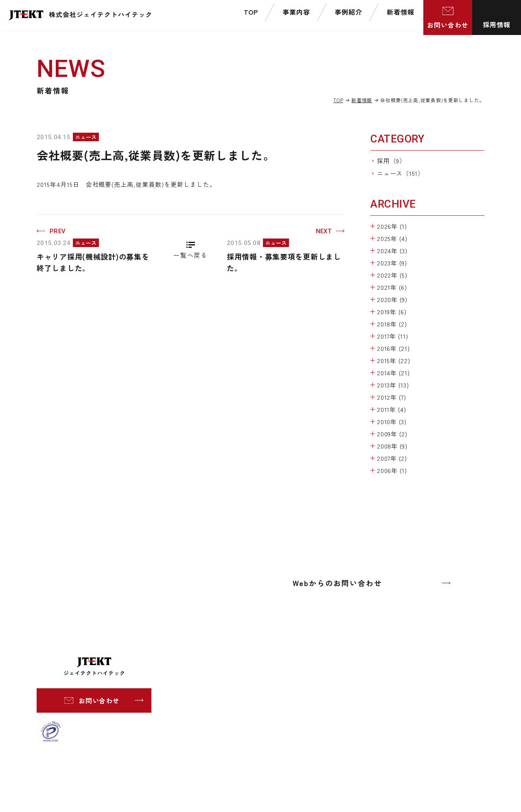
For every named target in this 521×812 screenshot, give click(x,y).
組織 (315, 691)
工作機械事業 (238, 681)
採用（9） (391, 161)
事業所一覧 (324, 702)
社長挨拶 (321, 668)
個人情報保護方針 (409, 678)
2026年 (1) (392, 226)
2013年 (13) (393, 385)
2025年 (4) (392, 238)
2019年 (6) (392, 312)
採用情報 (497, 24)
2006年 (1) (392, 470)
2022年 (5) (392, 275)
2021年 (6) (392, 287)
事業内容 (218, 665)
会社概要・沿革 (331, 679)
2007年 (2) (392, 458)
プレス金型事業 (241, 692)
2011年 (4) (392, 409)
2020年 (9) (392, 299)
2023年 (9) (392, 263)
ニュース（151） (401, 173)
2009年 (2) (392, 434)
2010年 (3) (392, 421)
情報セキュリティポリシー (421, 691)
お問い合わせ (448, 25)
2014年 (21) (393, 373)
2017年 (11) (393, 336)
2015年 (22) (394, 360)
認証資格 (321, 714)
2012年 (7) (392, 397)
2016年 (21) (393, 348)
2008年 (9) (392, 446)
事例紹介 (218, 721)
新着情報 (362, 100)
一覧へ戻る (190, 255)
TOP (338, 100)
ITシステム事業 (241, 703)
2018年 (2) (392, 324)
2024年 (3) (392, 251)
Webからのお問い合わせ (337, 583)
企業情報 (308, 653)
